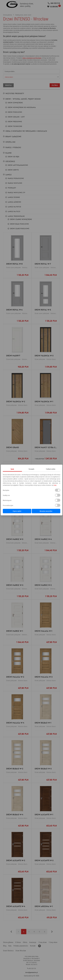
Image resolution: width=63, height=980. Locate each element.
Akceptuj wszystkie (46, 511)
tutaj (55, 485)
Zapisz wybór (17, 511)
